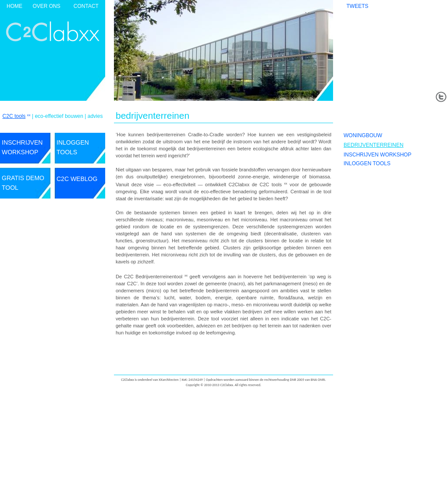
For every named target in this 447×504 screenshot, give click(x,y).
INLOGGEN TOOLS (367, 163)
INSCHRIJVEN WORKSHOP (378, 155)
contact (86, 6)
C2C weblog (77, 179)
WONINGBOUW (363, 135)
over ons (46, 6)
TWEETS (358, 6)
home (14, 6)
